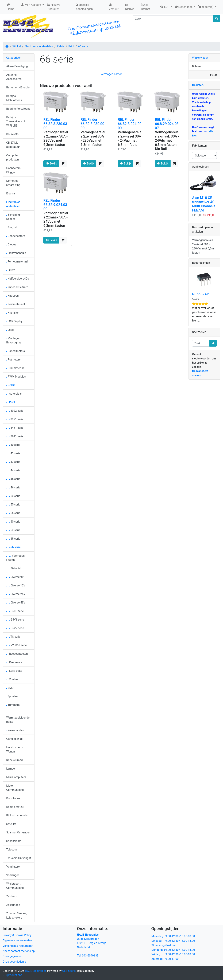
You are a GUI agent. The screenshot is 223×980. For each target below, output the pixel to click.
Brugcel (12, 227)
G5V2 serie (15, 628)
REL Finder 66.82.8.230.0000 (93, 124)
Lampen (11, 769)
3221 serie (15, 419)
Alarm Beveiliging (17, 66)
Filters (11, 270)
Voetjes (12, 679)
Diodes (11, 244)
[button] (166, 7)
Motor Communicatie (15, 788)
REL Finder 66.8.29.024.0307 (167, 124)
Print (71, 46)
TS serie (13, 637)
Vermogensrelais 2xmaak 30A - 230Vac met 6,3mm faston (56, 138)
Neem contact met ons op (19, 951)
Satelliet (11, 824)
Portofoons (13, 798)
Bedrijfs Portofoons (18, 109)
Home (11, 7)
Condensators (16, 236)
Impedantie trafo (17, 287)
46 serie (13, 487)
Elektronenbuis (16, 253)
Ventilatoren (14, 867)
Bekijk (51, 164)
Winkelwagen (200, 58)
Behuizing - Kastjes (14, 217)
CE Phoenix (70, 971)
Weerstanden (15, 730)
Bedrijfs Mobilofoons (14, 98)
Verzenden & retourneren (18, 946)
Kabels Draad (14, 760)
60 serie (13, 522)
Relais (61, 46)
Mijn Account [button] (31, 5)
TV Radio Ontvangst (19, 858)
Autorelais (14, 394)
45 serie (13, 479)
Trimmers (13, 705)
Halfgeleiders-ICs (18, 279)
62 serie (13, 530)
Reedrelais (14, 662)
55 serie (13, 505)
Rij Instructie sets (17, 815)
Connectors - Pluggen (14, 170)
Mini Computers (16, 777)
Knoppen (12, 296)
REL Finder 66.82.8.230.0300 (55, 124)
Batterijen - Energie (18, 87)
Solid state (14, 671)
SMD (10, 688)
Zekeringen (13, 905)
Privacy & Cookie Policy (17, 935)
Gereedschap (14, 739)
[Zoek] (173, 19)
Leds (10, 330)
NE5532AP (201, 294)
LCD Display (14, 321)
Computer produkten (13, 157)
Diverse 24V (16, 594)
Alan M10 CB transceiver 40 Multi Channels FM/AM (204, 204)
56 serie (13, 513)
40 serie (13, 445)
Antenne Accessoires (14, 77)
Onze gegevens (12, 956)
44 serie (13, 470)
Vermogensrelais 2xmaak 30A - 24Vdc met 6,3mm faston (56, 219)
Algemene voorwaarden (17, 940)
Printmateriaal (16, 368)
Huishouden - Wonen (14, 749)
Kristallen (13, 313)
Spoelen (12, 696)
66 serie (83, 46)
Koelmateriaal (16, 304)
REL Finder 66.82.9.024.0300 (55, 205)
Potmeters (13, 360)
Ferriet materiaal (17, 262)
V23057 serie (17, 645)
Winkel (17, 46)
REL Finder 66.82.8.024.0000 (130, 124)
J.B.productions (12, 975)
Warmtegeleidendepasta (18, 719)
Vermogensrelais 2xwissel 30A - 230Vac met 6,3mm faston (93, 138)
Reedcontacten (17, 654)
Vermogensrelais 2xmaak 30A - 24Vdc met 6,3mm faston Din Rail (167, 140)
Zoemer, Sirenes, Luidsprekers (16, 916)
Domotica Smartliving (13, 183)
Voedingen (13, 875)
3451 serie (15, 428)
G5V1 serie (15, 620)
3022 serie (15, 411)
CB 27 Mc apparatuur (13, 145)
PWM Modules (16, 377)
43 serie (13, 462)
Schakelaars (14, 841)
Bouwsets (12, 134)
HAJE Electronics (36, 971)
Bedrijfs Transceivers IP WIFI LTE (16, 121)
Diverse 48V (16, 603)
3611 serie (15, 436)
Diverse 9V (15, 577)
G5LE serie (15, 611)
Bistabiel (14, 568)
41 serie (13, 453)
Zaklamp (12, 896)
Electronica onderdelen (39, 46)
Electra (11, 193)
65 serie (13, 539)
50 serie (13, 496)
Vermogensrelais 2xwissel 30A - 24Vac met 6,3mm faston (130, 138)
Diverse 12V (16, 585)
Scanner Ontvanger (18, 832)
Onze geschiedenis (14, 962)
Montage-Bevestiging (14, 340)
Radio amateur (15, 807)
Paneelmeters (16, 351)
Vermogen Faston (111, 74)
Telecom (12, 850)
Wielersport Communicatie (15, 886)
